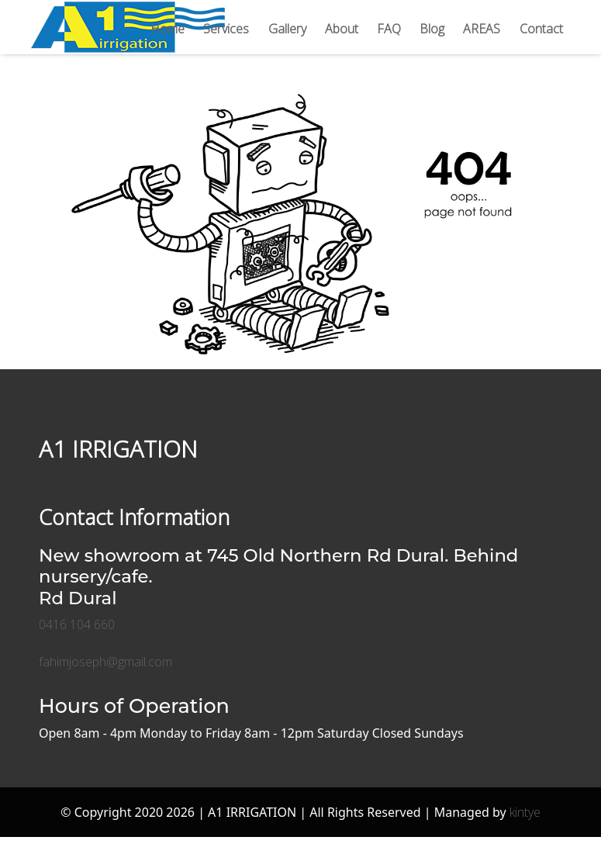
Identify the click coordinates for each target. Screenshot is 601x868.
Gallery (287, 29)
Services (226, 29)
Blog (432, 29)
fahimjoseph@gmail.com (105, 662)
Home (168, 29)
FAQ (389, 29)
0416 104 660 (77, 624)
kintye (525, 812)
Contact (541, 29)
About (342, 29)
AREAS (482, 29)
